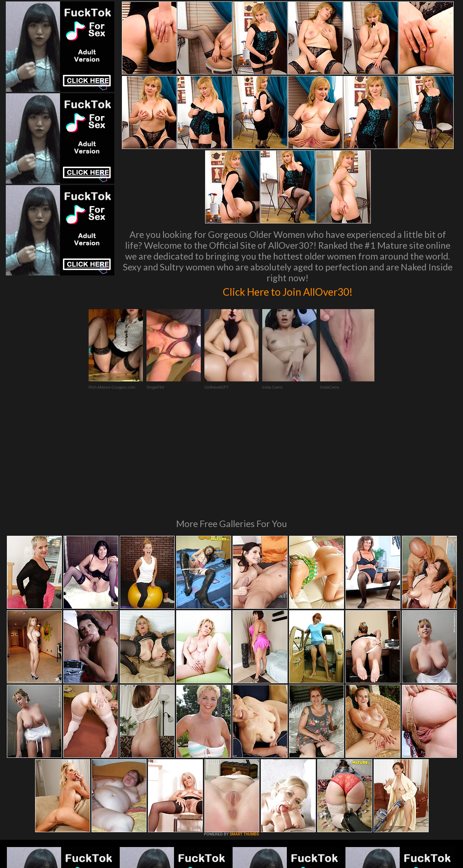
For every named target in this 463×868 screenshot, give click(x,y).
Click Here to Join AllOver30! (288, 291)
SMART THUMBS (244, 736)
